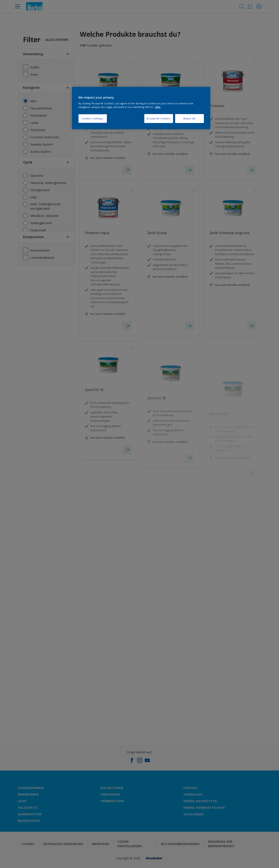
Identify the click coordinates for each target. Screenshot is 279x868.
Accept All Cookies (158, 118)
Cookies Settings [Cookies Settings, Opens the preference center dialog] (92, 118)
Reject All (190, 118)
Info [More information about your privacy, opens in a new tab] (158, 107)
